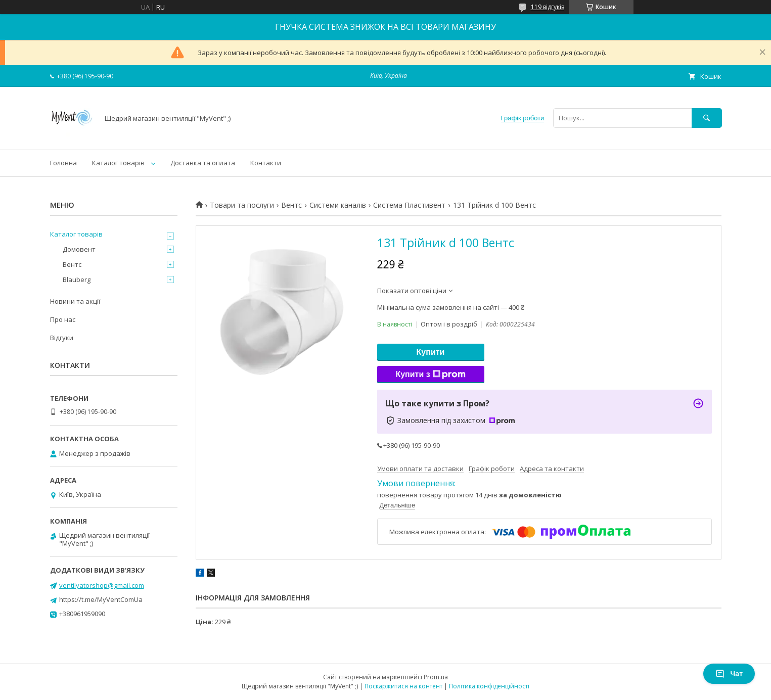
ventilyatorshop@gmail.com (102, 585)
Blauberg (77, 279)
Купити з (430, 375)
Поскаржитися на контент (403, 686)
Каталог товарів (118, 163)
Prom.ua (436, 677)
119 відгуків (548, 7)
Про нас (63, 319)
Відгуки (62, 338)
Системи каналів (338, 205)
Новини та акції (75, 301)
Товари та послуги (242, 205)
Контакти (266, 163)
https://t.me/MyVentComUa (101, 599)
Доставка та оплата (203, 163)
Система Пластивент (409, 205)
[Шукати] (707, 118)
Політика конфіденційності (489, 686)
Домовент (79, 249)
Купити (431, 352)
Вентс (291, 205)
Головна (63, 163)
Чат (729, 674)
